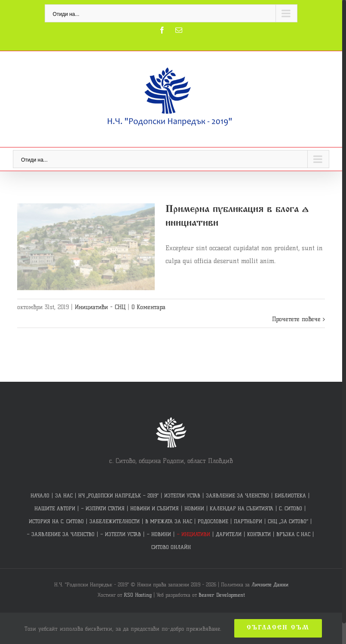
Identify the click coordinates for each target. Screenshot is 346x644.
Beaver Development (222, 595)
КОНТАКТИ (259, 534)
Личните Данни (270, 584)
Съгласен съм (278, 628)
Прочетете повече (296, 319)
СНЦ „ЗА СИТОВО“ (288, 521)
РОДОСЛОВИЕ (213, 521)
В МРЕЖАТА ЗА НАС (169, 521)
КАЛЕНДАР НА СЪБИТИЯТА (242, 508)
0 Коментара (149, 307)
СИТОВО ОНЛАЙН (171, 547)
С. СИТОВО (291, 508)
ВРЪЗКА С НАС (293, 534)
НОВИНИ (194, 508)
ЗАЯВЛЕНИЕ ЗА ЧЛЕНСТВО (237, 495)
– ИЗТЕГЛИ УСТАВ (121, 534)
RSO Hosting (138, 595)
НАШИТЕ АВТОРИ (55, 508)
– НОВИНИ (159, 534)
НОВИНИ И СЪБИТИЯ (155, 508)
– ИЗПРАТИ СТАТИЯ (103, 508)
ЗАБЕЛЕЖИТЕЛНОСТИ (115, 521)
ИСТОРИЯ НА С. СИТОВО (56, 521)
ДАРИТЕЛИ (229, 534)
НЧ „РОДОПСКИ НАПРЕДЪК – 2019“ (118, 495)
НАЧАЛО (40, 495)
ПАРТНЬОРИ (248, 521)
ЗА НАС (64, 495)
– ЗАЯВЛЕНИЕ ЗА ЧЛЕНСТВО (61, 534)
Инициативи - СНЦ (100, 307)
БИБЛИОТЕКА (290, 495)
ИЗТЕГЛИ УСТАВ (182, 495)
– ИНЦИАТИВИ (193, 534)
